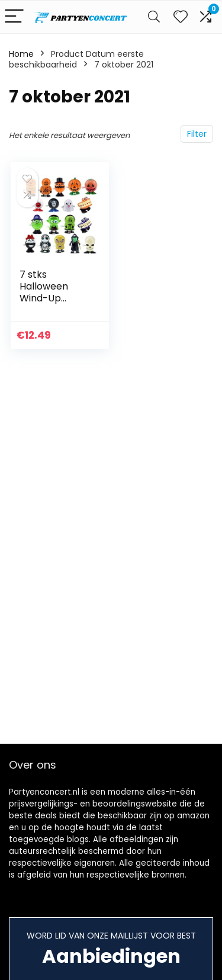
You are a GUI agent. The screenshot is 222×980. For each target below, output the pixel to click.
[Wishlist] (181, 17)
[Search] (154, 17)
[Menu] (14, 17)
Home (21, 54)
